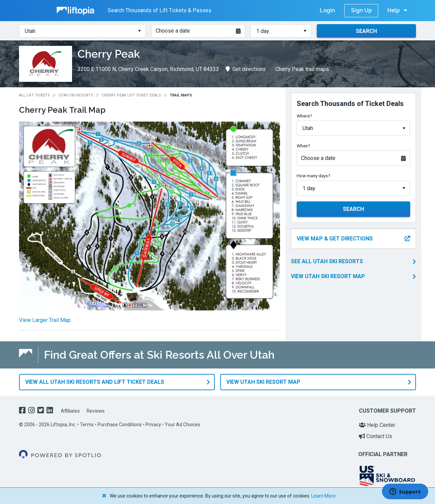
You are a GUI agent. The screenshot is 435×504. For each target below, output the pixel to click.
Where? (304, 116)
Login (327, 10)
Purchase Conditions (120, 424)
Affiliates (70, 411)
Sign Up (361, 10)
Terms (87, 424)
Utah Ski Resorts (76, 95)
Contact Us (376, 436)
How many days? (314, 176)
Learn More (324, 496)
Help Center (377, 425)
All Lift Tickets (34, 95)
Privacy (153, 424)
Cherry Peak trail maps (302, 69)
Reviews (96, 411)
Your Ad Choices (182, 424)
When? (303, 146)
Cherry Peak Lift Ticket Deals (131, 95)
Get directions (246, 69)
